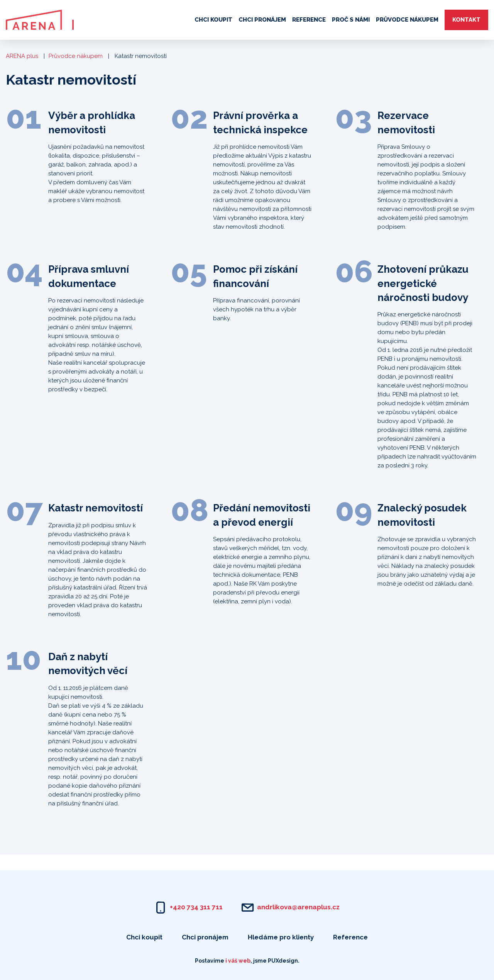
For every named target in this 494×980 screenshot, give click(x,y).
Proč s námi (351, 20)
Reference (309, 20)
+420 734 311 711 (196, 907)
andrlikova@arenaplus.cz (298, 907)
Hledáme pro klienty (281, 937)
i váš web (238, 961)
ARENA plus (22, 56)
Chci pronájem (262, 20)
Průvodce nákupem (407, 20)
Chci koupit (213, 20)
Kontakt (466, 20)
